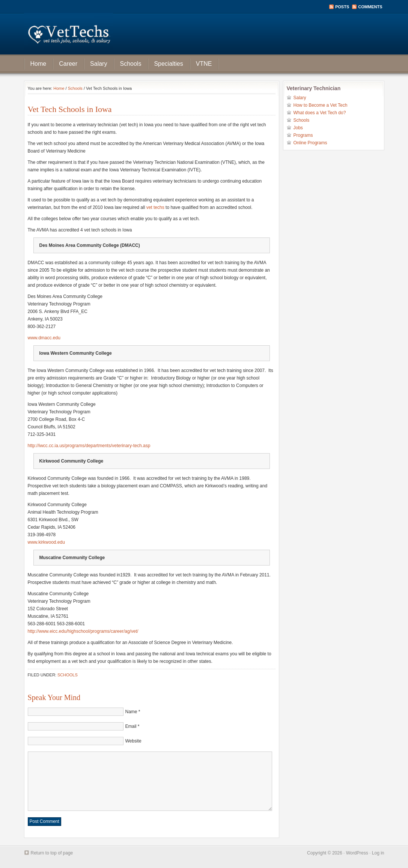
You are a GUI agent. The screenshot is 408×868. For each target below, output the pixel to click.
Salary (99, 64)
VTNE (204, 64)
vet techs (155, 207)
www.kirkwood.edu (46, 542)
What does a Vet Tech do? (320, 113)
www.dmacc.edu (44, 338)
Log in (378, 853)
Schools (130, 64)
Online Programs (310, 143)
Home (38, 64)
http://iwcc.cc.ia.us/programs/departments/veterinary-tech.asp (89, 446)
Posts (342, 7)
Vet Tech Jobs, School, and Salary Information (204, 34)
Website (133, 741)
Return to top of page (52, 853)
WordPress (357, 853)
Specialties (168, 64)
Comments (370, 7)
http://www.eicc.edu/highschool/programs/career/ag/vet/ (83, 631)
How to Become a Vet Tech (321, 105)
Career (68, 64)
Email (131, 726)
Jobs (298, 128)
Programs (303, 135)
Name (131, 712)
